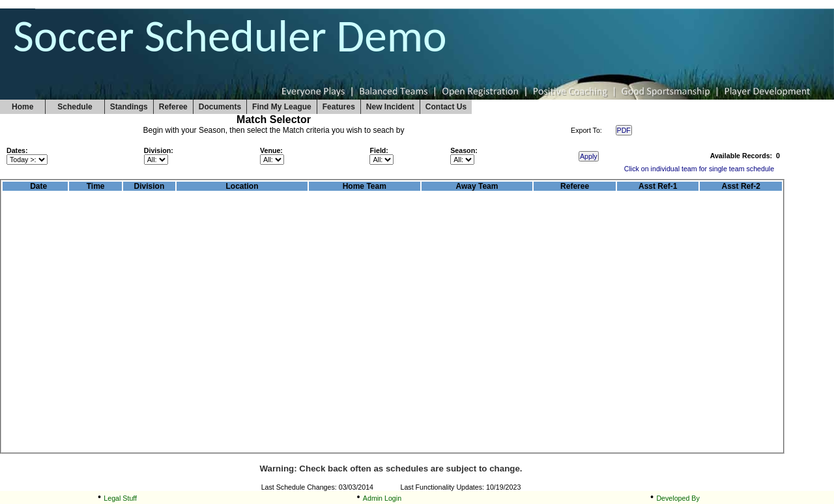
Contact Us (446, 107)
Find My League (282, 107)
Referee (173, 107)
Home (22, 107)
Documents (220, 107)
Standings (129, 107)
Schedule (75, 107)
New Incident (390, 107)
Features (339, 107)
